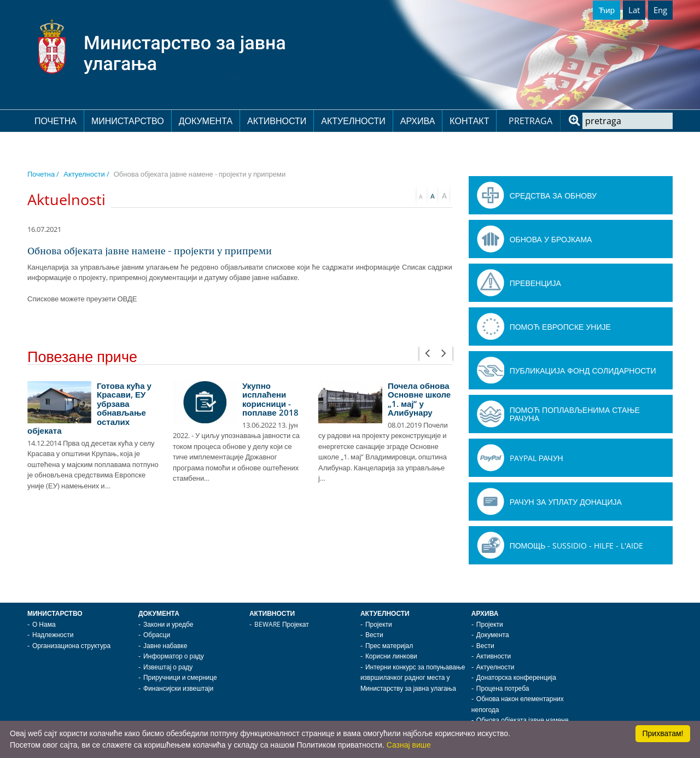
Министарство (128, 121)
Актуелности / (86, 174)
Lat (634, 10)
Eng (660, 10)
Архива (418, 121)
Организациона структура (71, 646)
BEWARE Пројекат (282, 624)
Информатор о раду (174, 656)
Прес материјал (389, 646)
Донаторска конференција (516, 677)
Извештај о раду (168, 667)
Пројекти (379, 624)
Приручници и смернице (180, 677)
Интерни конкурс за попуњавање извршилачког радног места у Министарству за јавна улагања (413, 678)
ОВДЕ (127, 299)
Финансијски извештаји (178, 688)
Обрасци (157, 635)
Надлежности (53, 635)
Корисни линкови (391, 656)
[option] (95, 436)
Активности (277, 121)
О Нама (44, 624)
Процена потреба (503, 688)
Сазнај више (409, 745)
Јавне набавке (165, 646)
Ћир (606, 10)
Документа (206, 121)
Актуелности (353, 121)
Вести (374, 635)
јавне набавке (274, 277)
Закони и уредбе (168, 624)
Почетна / (43, 174)
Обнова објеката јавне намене (523, 720)
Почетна (56, 121)
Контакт (469, 121)
